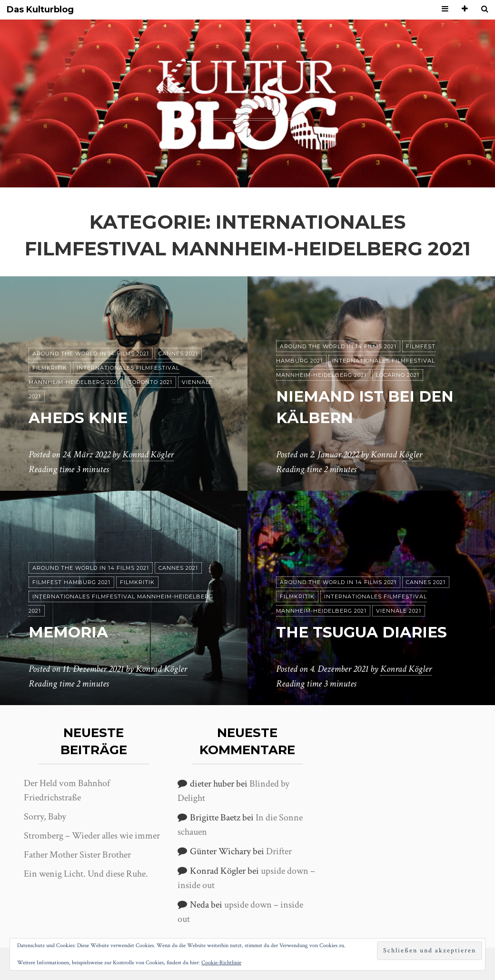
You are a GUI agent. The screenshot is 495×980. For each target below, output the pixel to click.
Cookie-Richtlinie (221, 963)
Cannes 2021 (178, 354)
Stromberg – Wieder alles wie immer (92, 836)
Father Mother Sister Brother (77, 855)
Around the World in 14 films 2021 (91, 354)
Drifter (279, 851)
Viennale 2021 (399, 611)
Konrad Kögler (148, 455)
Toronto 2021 (150, 382)
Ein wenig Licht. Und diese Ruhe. (86, 874)
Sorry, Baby (45, 817)
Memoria (69, 632)
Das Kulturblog (40, 10)
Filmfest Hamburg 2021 (71, 582)
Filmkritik (50, 368)
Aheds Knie (79, 418)
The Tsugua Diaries (364, 632)
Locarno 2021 (398, 375)
